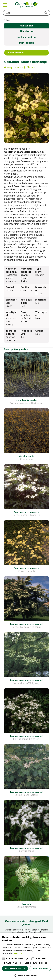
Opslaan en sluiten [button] (15, 968)
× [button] (50, 936)
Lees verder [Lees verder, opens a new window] (19, 953)
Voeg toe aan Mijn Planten (21, 67)
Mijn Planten (26, 43)
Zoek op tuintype (27, 37)
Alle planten (27, 31)
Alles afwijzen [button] (40, 968)
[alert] (26, 956)
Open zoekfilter (16, 53)
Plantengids (26, 26)
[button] (26, 975)
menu (5, 5)
